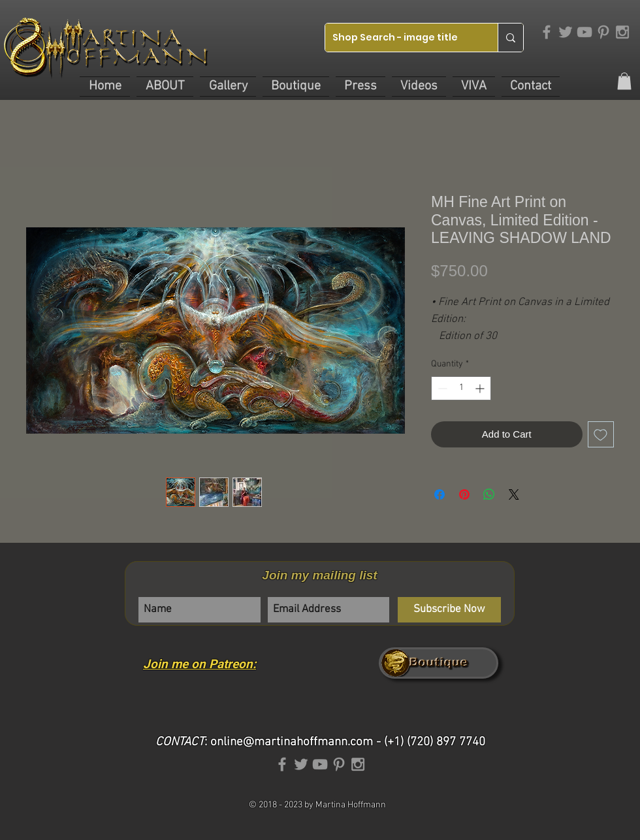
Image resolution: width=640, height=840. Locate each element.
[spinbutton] (461, 388)
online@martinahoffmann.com (292, 742)
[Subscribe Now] (449, 610)
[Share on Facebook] (440, 494)
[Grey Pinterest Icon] (603, 32)
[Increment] (481, 388)
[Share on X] (514, 494)
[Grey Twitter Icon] (566, 32)
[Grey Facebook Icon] (547, 32)
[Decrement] (441, 388)
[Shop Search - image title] (401, 38)
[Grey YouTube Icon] (584, 32)
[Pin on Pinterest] (464, 494)
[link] (624, 81)
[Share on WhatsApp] (489, 494)
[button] (165, 87)
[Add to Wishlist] (601, 435)
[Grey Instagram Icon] (622, 32)
